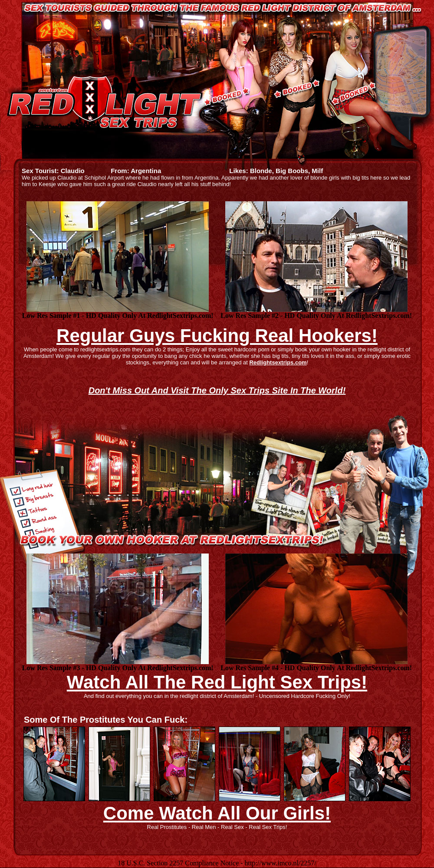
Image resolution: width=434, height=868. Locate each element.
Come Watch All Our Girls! (217, 813)
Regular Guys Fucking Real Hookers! (217, 336)
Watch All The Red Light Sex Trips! (217, 682)
